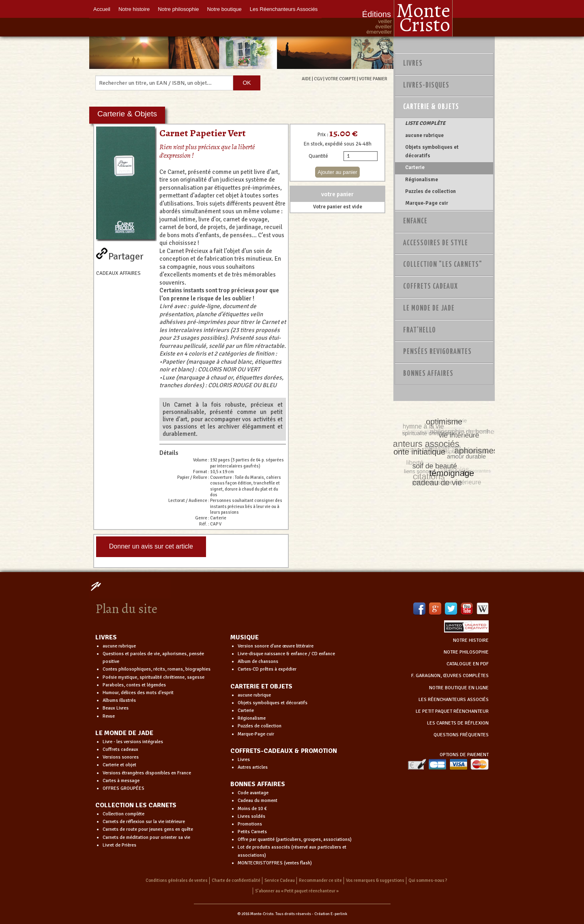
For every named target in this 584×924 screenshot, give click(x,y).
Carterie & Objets (431, 107)
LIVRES (106, 637)
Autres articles (253, 767)
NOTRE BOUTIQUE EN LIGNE (459, 688)
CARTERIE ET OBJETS (261, 686)
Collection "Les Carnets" (443, 265)
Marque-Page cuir (427, 203)
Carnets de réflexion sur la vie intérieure (144, 822)
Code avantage (253, 793)
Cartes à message (121, 781)
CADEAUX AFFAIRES (118, 273)
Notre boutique (224, 9)
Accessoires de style (436, 243)
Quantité (318, 156)
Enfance (415, 221)
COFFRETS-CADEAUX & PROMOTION (284, 751)
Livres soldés (251, 816)
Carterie (415, 167)
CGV (318, 79)
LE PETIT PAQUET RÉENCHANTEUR (452, 711)
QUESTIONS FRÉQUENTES (461, 735)
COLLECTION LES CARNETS (136, 805)
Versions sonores (121, 757)
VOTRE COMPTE (341, 79)
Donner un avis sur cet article (151, 546)
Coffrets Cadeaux (430, 287)
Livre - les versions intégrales (133, 742)
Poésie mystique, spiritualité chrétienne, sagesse (154, 677)
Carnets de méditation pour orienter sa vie (146, 837)
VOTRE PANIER (373, 79)
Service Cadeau (280, 880)
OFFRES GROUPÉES (123, 788)
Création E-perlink (331, 914)
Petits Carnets (252, 832)
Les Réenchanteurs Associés (284, 9)
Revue (109, 716)
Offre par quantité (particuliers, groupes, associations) (295, 839)
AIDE (306, 79)
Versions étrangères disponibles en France (147, 773)
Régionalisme (422, 180)
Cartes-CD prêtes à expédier (267, 669)
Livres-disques (426, 86)
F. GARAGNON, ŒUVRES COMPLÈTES (450, 676)
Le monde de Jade (429, 309)
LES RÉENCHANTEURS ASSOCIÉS (454, 700)
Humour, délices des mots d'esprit (138, 693)
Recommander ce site (320, 880)
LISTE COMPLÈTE (425, 123)
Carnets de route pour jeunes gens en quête (148, 829)
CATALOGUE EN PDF (468, 664)
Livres (413, 64)
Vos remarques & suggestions (375, 880)
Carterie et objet (119, 765)
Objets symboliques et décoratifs (432, 151)
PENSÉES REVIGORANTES (437, 352)
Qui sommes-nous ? (428, 880)
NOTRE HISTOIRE (471, 640)
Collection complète (123, 814)
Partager (126, 255)
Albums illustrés (119, 700)
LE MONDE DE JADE (124, 733)
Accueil (102, 9)
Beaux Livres (116, 708)
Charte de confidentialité (236, 880)
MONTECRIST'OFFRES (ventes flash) (275, 863)
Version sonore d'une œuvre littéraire (276, 646)
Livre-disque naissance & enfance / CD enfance (286, 654)
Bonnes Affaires (428, 374)
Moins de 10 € (252, 809)
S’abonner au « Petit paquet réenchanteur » (297, 891)
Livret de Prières (119, 845)
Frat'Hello (420, 330)
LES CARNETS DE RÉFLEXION (458, 723)
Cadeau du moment (258, 801)
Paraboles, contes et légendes (134, 685)
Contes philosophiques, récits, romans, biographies (157, 669)
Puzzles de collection (430, 191)
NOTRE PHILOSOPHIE (466, 652)
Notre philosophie (178, 9)
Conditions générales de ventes (177, 880)
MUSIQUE (245, 637)
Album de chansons (258, 661)
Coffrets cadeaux (120, 749)
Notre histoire (134, 9)
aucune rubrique (424, 135)
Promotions (250, 824)
